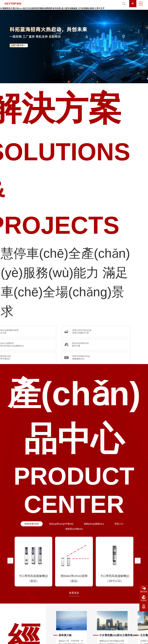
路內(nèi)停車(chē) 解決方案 (81, 344)
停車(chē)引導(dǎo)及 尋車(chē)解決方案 (82, 332)
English (144, 600)
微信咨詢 (144, 592)
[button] (10, 561)
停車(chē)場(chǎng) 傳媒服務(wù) (81, 357)
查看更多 (74, 593)
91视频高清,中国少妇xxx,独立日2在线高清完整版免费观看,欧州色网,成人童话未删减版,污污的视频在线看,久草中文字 (52, 8)
